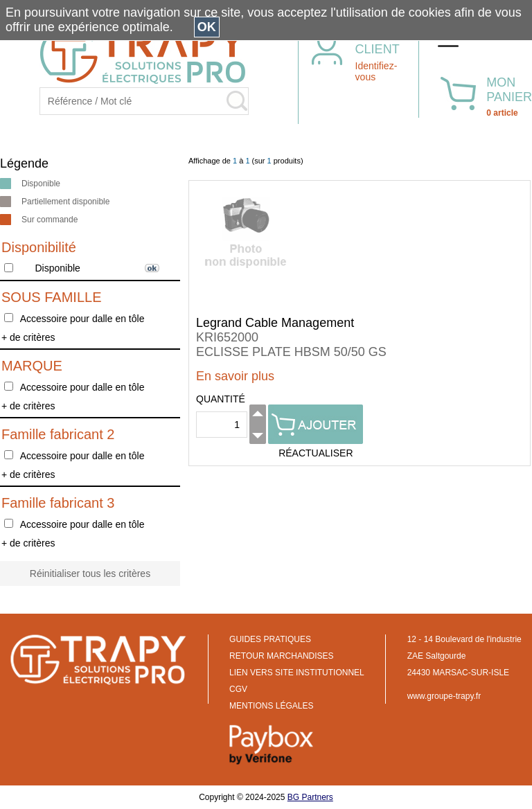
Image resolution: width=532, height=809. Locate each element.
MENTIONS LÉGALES (271, 706)
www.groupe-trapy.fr (444, 696)
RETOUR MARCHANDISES (281, 656)
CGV (238, 689)
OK (207, 27)
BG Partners (310, 797)
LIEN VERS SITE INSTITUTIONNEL (297, 673)
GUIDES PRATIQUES (270, 639)
